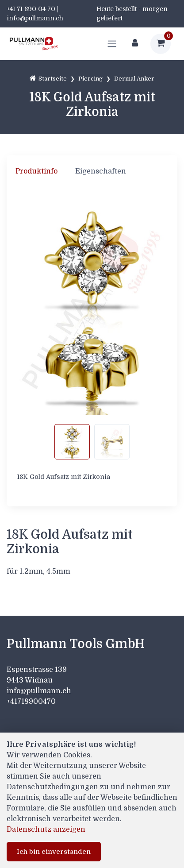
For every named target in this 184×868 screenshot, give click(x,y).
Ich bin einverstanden (54, 852)
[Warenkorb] (161, 44)
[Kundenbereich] (135, 44)
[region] (92, 171)
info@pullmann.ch (40, 691)
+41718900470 (31, 702)
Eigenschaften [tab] (101, 171)
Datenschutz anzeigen (46, 829)
